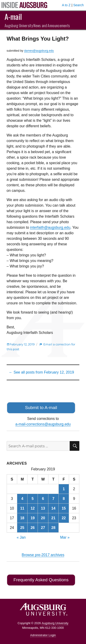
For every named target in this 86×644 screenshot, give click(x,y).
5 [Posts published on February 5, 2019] (33, 499)
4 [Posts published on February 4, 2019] (22, 499)
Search (78, 5)
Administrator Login (43, 635)
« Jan (21, 537)
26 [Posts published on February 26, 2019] (33, 528)
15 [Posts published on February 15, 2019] (64, 508)
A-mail (13, 16)
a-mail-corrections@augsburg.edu (43, 424)
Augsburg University (55, 623)
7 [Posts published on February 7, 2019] (53, 499)
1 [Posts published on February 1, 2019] (64, 489)
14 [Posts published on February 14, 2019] (53, 508)
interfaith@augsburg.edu (50, 227)
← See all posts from (42, 372)
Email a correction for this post (41, 347)
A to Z (66, 5)
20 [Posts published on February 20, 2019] (43, 518)
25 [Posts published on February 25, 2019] (22, 528)
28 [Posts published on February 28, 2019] (53, 528)
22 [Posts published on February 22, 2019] (64, 518)
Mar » (65, 537)
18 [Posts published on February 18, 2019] (22, 518)
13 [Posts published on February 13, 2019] (43, 508)
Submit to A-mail (41, 408)
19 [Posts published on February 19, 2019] (33, 518)
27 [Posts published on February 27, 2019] (43, 528)
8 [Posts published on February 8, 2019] (64, 499)
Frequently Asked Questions (41, 580)
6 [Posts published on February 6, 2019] (43, 499)
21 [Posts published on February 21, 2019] (53, 518)
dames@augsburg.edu (39, 51)
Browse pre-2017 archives (43, 555)
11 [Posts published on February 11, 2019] (22, 508)
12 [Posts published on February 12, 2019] (33, 508)
